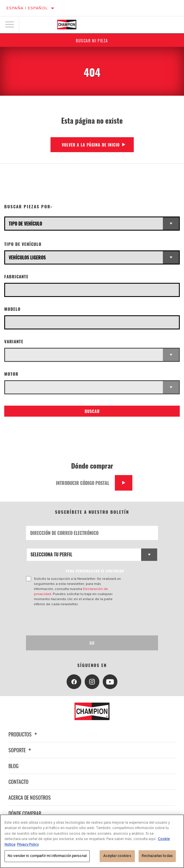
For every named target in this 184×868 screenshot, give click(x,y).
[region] (92, 841)
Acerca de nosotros (30, 797)
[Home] (67, 25)
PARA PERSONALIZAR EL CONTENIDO (95, 571)
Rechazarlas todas (157, 856)
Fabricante (16, 276)
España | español (27, 8)
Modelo (12, 309)
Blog (14, 766)
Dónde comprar (25, 813)
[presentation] (73, 621)
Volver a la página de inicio (91, 145)
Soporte (21, 750)
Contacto (18, 782)
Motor (11, 374)
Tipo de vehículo (23, 244)
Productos (24, 734)
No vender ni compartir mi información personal (47, 856)
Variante (14, 341)
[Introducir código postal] (83, 483)
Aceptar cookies (117, 856)
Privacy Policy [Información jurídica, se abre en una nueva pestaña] (28, 845)
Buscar (92, 411)
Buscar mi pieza (92, 41)
